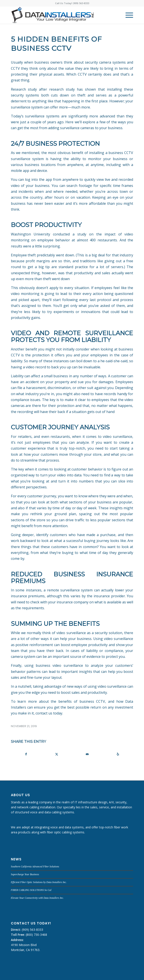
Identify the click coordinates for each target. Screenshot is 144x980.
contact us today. (49, 713)
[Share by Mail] (87, 754)
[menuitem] (127, 15)
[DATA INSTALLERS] (60, 15)
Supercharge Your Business (25, 874)
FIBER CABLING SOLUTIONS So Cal (31, 890)
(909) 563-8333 (32, 930)
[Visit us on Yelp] (118, 754)
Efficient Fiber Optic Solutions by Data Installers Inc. (39, 882)
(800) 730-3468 (36, 935)
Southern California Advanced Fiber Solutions (35, 867)
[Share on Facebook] (26, 754)
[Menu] (127, 15)
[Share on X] (57, 754)
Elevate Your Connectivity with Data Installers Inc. (37, 898)
